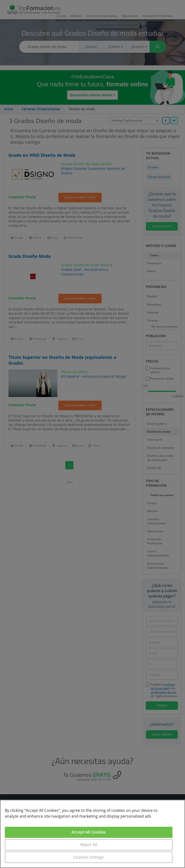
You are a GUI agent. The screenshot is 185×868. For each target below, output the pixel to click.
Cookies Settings (89, 857)
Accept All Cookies (89, 832)
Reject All (89, 845)
